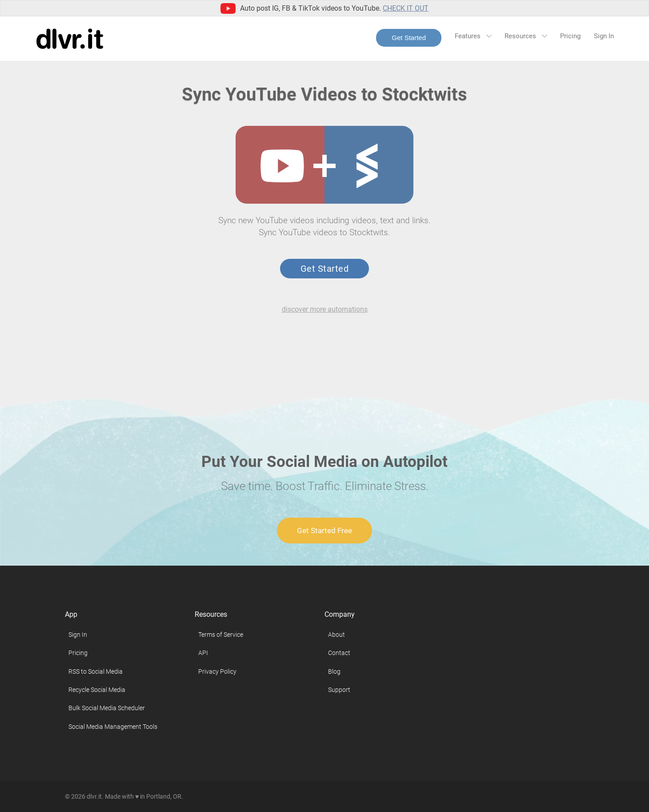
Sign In (604, 36)
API (203, 653)
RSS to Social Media (96, 671)
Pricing (570, 36)
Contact (339, 653)
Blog (334, 671)
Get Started (409, 38)
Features (473, 36)
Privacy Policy (217, 671)
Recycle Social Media (97, 690)
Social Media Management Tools (113, 727)
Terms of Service (221, 635)
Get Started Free (324, 531)
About (337, 635)
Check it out (406, 8)
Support (339, 690)
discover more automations (325, 309)
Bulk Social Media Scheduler (107, 708)
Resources (526, 36)
